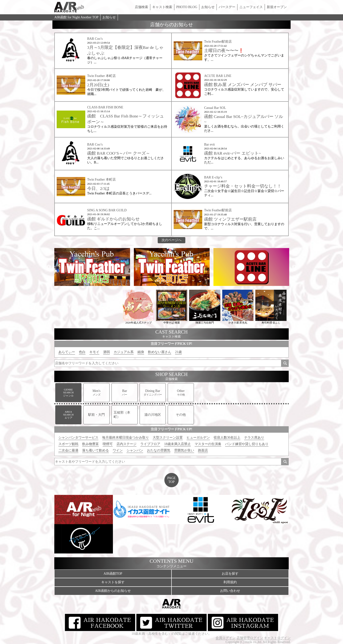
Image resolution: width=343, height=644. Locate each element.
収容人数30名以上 (227, 438)
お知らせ (208, 7)
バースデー (227, 7)
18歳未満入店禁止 (177, 444)
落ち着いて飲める (96, 450)
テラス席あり (254, 438)
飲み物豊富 (91, 444)
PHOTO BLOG (187, 7)
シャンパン (135, 450)
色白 (82, 352)
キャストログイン (277, 638)
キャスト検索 (162, 7)
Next (294, 267)
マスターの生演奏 (208, 444)
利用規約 (230, 582)
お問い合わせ (230, 591)
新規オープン (277, 7)
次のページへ (171, 240)
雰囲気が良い (184, 450)
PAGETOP (171, 480)
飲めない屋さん (160, 352)
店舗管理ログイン (250, 638)
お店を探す (230, 574)
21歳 (178, 352)
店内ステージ (126, 444)
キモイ (94, 352)
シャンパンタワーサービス (78, 438)
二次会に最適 (68, 450)
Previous (49, 267)
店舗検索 (141, 7)
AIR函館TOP (113, 574)
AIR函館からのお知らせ (113, 591)
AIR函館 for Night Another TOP (76, 17)
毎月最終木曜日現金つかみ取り (126, 438)
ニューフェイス (251, 7)
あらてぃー (67, 352)
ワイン (118, 450)
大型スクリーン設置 (168, 438)
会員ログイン (226, 638)
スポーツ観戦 (68, 444)
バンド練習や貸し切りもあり (247, 444)
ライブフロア (150, 444)
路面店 (203, 450)
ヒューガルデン (198, 438)
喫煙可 (108, 444)
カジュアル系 (124, 352)
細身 (141, 352)
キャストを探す (113, 582)
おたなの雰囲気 (159, 450)
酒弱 (106, 352)
